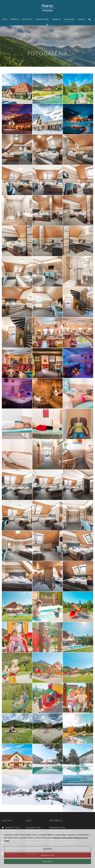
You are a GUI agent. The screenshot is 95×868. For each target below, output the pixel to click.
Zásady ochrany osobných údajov (63, 833)
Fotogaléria (69, 19)
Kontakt (81, 19)
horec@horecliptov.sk (10, 845)
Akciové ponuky (42, 19)
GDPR (52, 836)
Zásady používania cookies (60, 830)
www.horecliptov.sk (13, 848)
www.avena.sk (11, 851)
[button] (17, 89)
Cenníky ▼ (56, 19)
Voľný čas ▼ (27, 19)
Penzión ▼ (15, 19)
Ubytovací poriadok (57, 845)
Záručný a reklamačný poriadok (62, 842)
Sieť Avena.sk (10, 854)
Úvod (5, 19)
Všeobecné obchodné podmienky (63, 839)
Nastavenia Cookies (57, 828)
